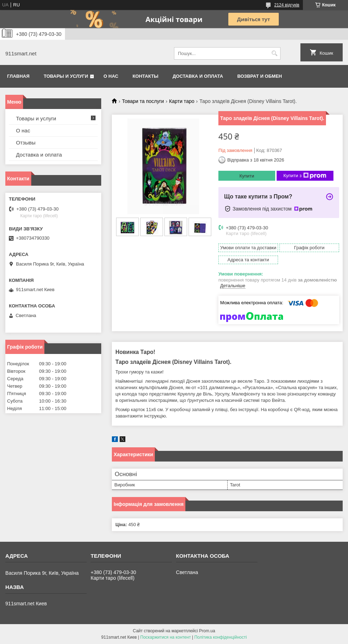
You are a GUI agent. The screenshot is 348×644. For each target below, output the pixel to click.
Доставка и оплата (198, 76)
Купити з (305, 176)
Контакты (145, 76)
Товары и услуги (66, 76)
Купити (247, 176)
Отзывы (26, 143)
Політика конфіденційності (221, 637)
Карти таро (182, 101)
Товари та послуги (143, 101)
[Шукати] (274, 53)
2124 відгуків (287, 5)
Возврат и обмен (260, 76)
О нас (111, 76)
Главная (18, 76)
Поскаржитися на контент (165, 637)
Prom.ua (207, 631)
